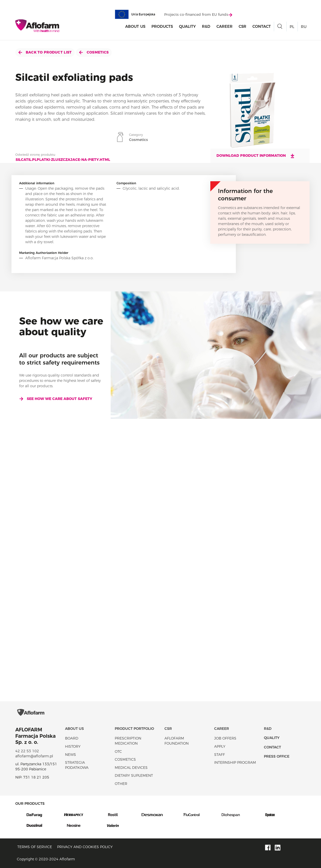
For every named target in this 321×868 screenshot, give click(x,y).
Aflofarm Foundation (177, 741)
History (73, 746)
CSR (242, 26)
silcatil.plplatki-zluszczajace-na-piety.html (63, 160)
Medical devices (131, 768)
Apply (220, 746)
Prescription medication (128, 741)
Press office (277, 756)
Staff (220, 755)
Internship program (235, 762)
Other (121, 784)
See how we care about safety (56, 399)
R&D (206, 26)
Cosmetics (94, 52)
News (70, 755)
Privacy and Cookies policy (85, 847)
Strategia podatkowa (77, 765)
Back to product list (45, 52)
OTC (118, 752)
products (162, 26)
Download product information (256, 156)
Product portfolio (134, 729)
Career (224, 26)
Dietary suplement (134, 775)
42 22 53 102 (27, 751)
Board (72, 738)
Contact (262, 26)
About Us (135, 26)
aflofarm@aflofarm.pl (34, 756)
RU (304, 27)
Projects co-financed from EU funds (198, 15)
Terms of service (35, 847)
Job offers (225, 738)
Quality (187, 26)
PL (292, 27)
